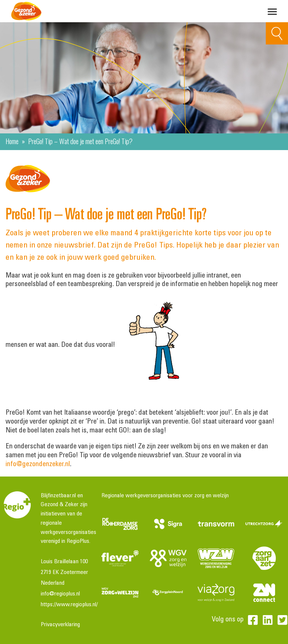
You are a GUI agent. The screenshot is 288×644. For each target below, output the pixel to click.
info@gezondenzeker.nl (38, 464)
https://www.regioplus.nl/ (69, 605)
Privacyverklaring (60, 625)
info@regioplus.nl (60, 594)
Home (12, 141)
